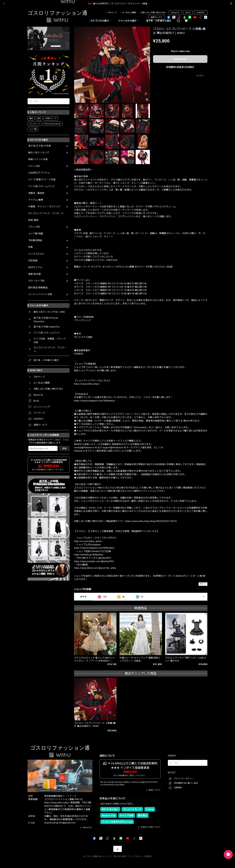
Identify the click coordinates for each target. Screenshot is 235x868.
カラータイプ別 (36, 281)
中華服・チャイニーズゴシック (44, 207)
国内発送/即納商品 (38, 288)
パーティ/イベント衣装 (40, 294)
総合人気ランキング (39, 153)
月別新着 (33, 261)
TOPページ (112, 13)
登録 (64, 448)
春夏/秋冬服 (35, 274)
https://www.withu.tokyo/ (87, 384)
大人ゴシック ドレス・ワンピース (46, 213)
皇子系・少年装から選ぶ (159, 21)
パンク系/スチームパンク (41, 186)
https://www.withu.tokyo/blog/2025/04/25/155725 (151, 521)
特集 (31, 247)
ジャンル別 (34, 166)
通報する (203, 584)
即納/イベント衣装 (38, 159)
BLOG (188, 13)
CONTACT (201, 13)
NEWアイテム (35, 267)
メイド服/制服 (36, 234)
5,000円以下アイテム (39, 173)
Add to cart (180, 59)
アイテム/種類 (36, 200)
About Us (175, 13)
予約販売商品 (35, 240)
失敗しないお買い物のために (154, 13)
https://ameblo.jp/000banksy (89, 555)
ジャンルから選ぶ (129, 21)
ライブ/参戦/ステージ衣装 (42, 180)
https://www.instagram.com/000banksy (94, 548)
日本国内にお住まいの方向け (180, 67)
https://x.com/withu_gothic (88, 541)
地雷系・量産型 (36, 193)
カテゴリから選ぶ (101, 21)
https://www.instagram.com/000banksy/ (95, 401)
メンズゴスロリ (36, 254)
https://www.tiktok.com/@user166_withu (95, 568)
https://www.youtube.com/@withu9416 (94, 561)
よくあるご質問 (129, 13)
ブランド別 (34, 227)
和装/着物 (33, 220)
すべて (83, 597)
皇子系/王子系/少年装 (40, 146)
